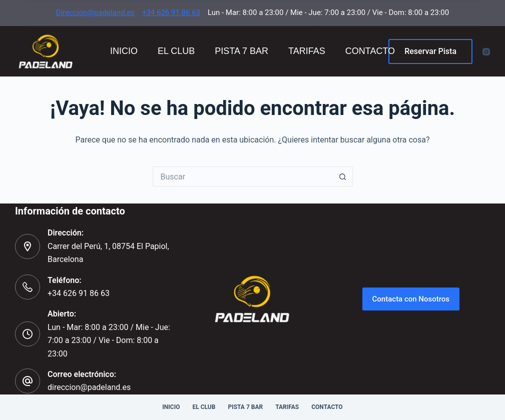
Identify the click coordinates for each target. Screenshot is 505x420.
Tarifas (307, 51)
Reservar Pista (430, 51)
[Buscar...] (243, 176)
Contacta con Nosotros (411, 299)
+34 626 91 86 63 (171, 12)
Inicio (124, 51)
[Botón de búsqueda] (343, 176)
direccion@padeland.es (89, 387)
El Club (176, 51)
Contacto (370, 51)
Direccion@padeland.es (95, 12)
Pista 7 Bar (241, 51)
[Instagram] (486, 52)
